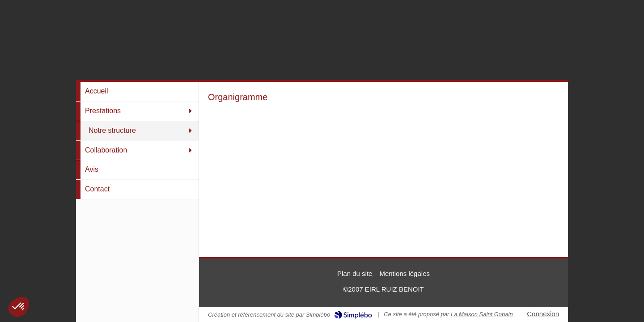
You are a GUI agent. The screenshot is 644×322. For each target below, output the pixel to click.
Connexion (543, 314)
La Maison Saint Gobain (482, 314)
